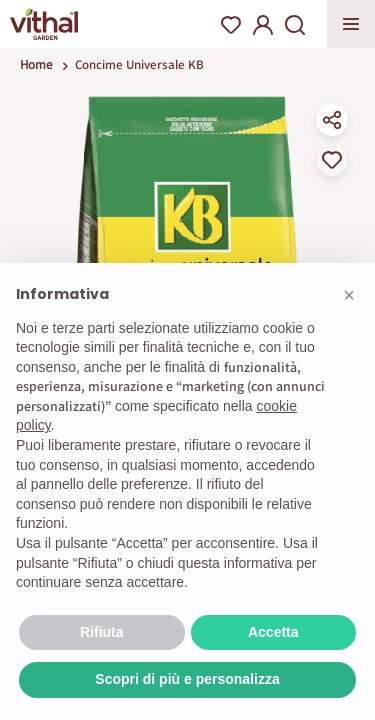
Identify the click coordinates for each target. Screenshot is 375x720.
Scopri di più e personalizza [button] (187, 679)
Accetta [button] (273, 632)
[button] (349, 295)
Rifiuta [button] (102, 632)
